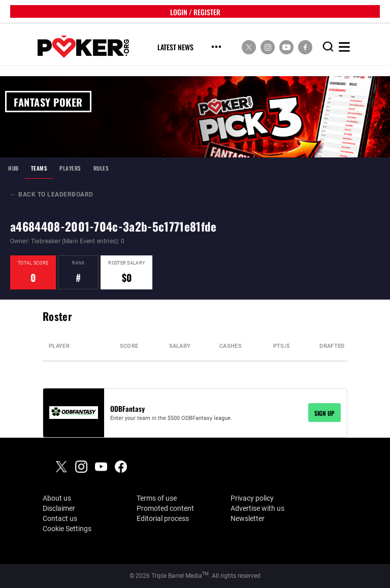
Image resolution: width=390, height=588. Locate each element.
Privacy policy (252, 498)
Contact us (60, 518)
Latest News (175, 47)
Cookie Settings (67, 529)
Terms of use (157, 498)
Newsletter (248, 518)
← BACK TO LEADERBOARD (52, 194)
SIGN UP (324, 412)
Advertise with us (257, 508)
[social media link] (249, 47)
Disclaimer (59, 508)
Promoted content (165, 508)
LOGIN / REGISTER (195, 11)
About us (57, 498)
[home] (83, 47)
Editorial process (163, 518)
